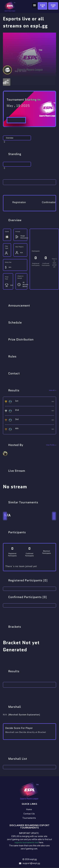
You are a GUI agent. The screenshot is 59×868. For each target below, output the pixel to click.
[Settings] (7, 83)
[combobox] (29, 141)
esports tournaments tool (27, 843)
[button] (35, 5)
